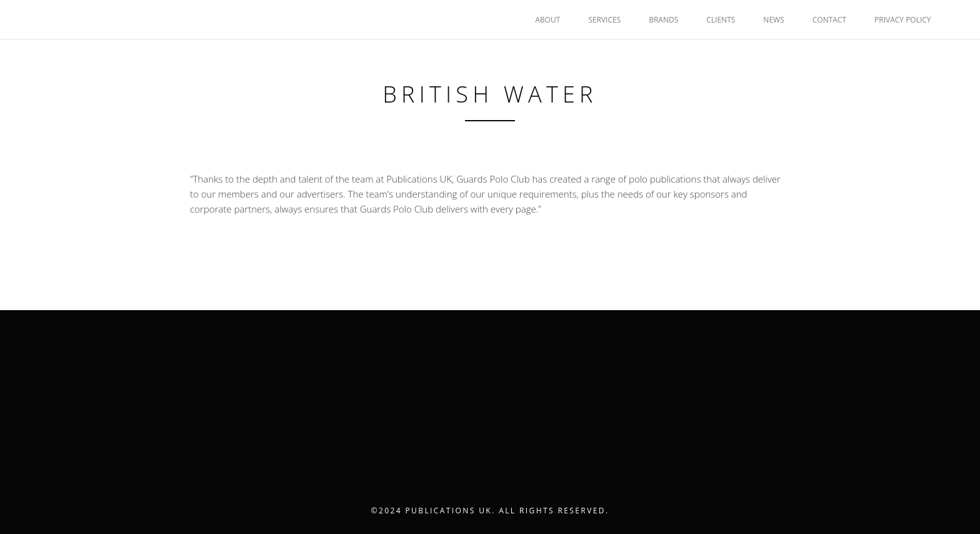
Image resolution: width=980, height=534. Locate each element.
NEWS (773, 20)
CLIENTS (721, 20)
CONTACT (829, 20)
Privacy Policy (903, 20)
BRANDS (663, 20)
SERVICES (604, 20)
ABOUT (547, 20)
